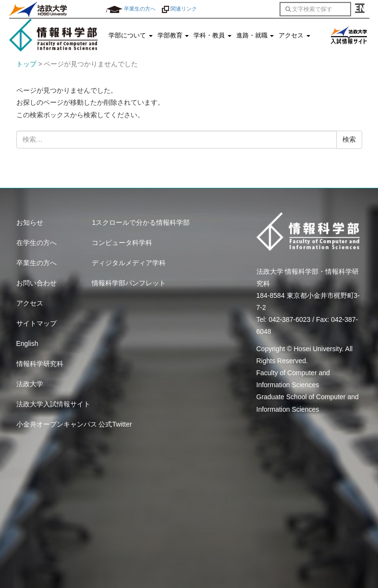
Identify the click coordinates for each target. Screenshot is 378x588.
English (27, 343)
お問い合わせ (37, 283)
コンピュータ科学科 (122, 243)
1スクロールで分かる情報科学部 (141, 222)
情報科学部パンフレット (129, 283)
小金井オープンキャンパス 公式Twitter (74, 424)
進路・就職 (255, 36)
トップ (26, 64)
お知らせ (30, 222)
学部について (131, 36)
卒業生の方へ (131, 9)
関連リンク (179, 9)
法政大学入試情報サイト (53, 404)
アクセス (294, 36)
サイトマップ (37, 323)
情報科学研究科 (40, 364)
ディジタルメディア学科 (129, 263)
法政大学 (30, 384)
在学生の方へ (37, 243)
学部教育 (173, 36)
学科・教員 (213, 36)
